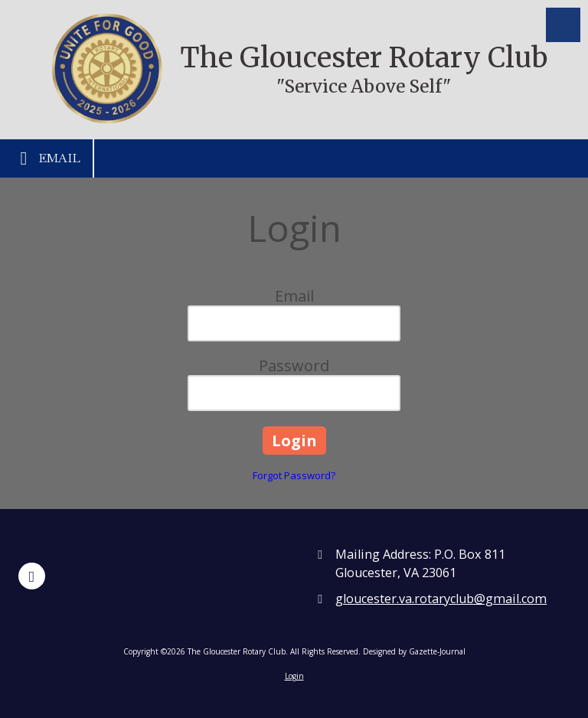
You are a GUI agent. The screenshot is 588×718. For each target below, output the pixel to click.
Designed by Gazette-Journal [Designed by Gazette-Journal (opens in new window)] (414, 651)
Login (294, 676)
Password (294, 366)
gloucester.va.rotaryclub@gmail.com (441, 599)
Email (46, 158)
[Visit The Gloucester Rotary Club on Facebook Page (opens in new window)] (32, 576)
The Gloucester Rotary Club (364, 58)
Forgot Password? (294, 475)
